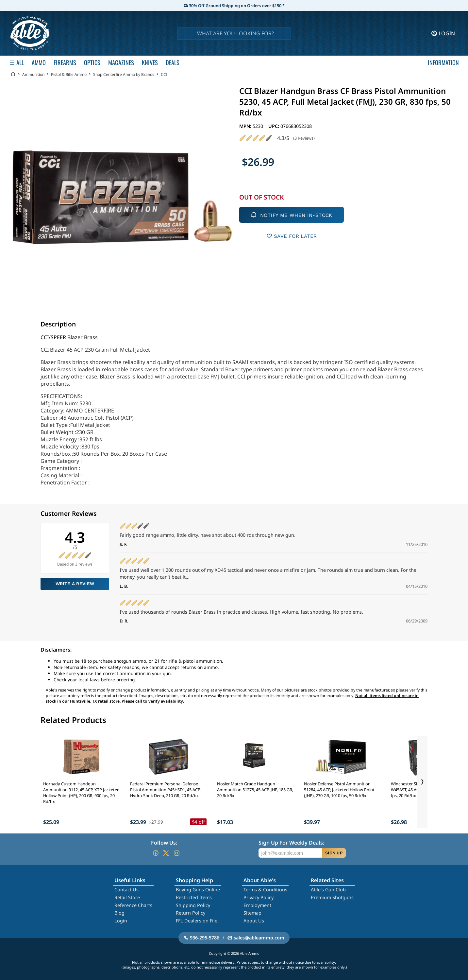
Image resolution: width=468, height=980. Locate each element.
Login (121, 921)
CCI (164, 74)
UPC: (274, 126)
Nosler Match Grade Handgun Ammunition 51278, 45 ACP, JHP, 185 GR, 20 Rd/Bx (255, 790)
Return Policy (191, 913)
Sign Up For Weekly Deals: (291, 843)
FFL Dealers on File (197, 921)
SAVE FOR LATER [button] (292, 236)
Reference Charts (133, 905)
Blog (119, 913)
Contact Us (126, 890)
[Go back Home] (13, 74)
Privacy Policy (259, 897)
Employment (257, 905)
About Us (254, 921)
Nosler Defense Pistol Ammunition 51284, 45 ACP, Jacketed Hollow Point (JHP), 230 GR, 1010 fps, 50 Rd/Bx (339, 790)
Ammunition (33, 74)
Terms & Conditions (265, 890)
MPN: (246, 126)
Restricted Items (194, 897)
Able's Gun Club (328, 890)
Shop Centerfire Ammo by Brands (124, 74)
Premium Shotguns (332, 897)
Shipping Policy (193, 905)
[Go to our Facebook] (156, 853)
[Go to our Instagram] (176, 853)
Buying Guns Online (198, 890)
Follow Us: (164, 843)
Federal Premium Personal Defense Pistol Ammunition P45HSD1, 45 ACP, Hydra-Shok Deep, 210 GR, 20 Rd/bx (165, 790)
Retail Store (127, 897)
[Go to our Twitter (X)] (166, 853)
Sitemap (252, 913)
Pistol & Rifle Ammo (69, 74)
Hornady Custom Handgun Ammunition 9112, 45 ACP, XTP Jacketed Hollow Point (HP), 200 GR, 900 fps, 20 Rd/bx (81, 793)
